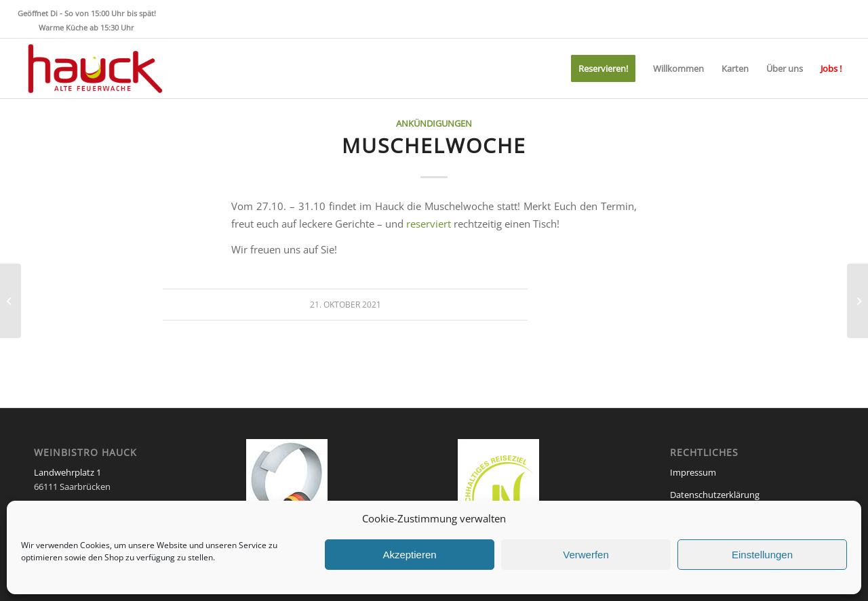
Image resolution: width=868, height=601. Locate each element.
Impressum (693, 472)
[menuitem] (603, 68)
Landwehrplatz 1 (67, 472)
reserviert (429, 224)
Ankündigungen (434, 123)
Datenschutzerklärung (715, 495)
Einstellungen (762, 555)
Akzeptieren (409, 555)
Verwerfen (586, 555)
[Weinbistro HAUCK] (94, 68)
